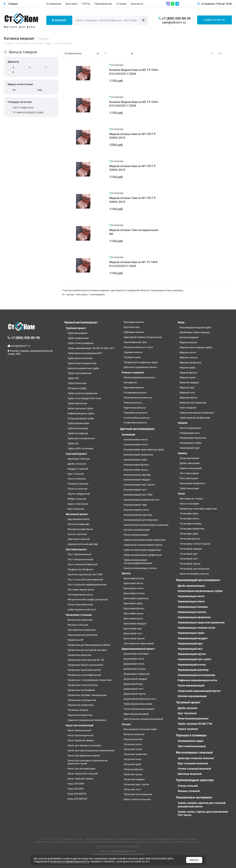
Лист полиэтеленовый (192, 746)
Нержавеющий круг (190, 644)
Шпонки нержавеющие (192, 696)
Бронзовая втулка (134, 578)
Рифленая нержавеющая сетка (197, 680)
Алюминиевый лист (135, 490)
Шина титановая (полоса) (194, 574)
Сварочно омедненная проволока (87, 720)
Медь (181, 322)
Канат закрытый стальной (83, 774)
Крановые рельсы (134, 387)
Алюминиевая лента (136, 439)
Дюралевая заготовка (136, 654)
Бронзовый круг (133, 629)
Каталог (59, 20)
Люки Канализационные (193, 718)
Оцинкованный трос (135, 342)
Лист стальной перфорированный (87, 585)
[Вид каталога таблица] (228, 54)
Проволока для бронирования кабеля (89, 645)
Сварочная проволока (80, 715)
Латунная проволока (135, 754)
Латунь (126, 724)
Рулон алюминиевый (136, 535)
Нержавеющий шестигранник (197, 675)
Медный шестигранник (193, 403)
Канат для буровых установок (84, 745)
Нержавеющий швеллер (193, 670)
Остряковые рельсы (135, 393)
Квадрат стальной (78, 469)
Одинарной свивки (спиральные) (143, 337)
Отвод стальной (188, 786)
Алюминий (128, 435)
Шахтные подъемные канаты (140, 367)
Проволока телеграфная (81, 690)
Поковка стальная (78, 484)
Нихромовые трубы (191, 443)
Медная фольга (188, 373)
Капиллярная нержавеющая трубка (200, 591)
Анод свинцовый (189, 458)
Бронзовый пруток (134, 638)
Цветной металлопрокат (137, 429)
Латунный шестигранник (138, 794)
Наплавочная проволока (82, 630)
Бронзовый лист (133, 633)
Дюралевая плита (134, 664)
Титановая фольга (190, 539)
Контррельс (130, 382)
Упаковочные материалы (194, 797)
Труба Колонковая (78, 428)
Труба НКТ (73, 378)
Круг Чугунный (187, 713)
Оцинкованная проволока (82, 635)
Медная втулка (188, 342)
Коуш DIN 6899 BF (77, 799)
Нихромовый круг (190, 448)
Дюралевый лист (134, 689)
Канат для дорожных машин (84, 755)
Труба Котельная (77, 383)
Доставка (71, 4)
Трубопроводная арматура (195, 780)
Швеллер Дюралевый (136, 714)
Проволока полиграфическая (84, 675)
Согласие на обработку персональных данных (118, 854)
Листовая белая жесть (80, 595)
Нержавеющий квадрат (193, 638)
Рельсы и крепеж (133, 372)
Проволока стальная (79, 615)
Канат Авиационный (79, 730)
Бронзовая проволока (136, 598)
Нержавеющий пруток (192, 654)
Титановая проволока (192, 529)
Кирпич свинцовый (191, 468)
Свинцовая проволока (192, 483)
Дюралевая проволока (137, 674)
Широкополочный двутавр (83, 544)
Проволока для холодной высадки (87, 650)
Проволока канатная (79, 655)
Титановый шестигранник (195, 569)
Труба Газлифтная (78, 433)
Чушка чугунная (188, 729)
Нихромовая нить (190, 433)
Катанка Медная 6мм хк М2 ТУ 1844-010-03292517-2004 (134, 72)
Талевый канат (132, 357)
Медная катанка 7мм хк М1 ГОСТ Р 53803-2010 (133, 200)
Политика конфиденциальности (118, 851)
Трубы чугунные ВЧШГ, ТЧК (195, 724)
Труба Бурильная (77, 403)
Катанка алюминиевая (137, 530)
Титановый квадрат (191, 549)
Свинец (182, 453)
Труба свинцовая (189, 488)
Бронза (126, 573)
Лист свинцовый (189, 473)
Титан (181, 494)
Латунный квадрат (134, 779)
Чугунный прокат (188, 702)
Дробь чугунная (188, 708)
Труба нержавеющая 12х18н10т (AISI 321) (91, 348)
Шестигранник (76, 509)
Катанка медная (189, 337)
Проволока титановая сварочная (198, 509)
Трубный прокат (76, 328)
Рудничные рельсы (135, 408)
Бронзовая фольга (134, 608)
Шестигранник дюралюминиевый (143, 719)
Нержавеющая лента (191, 596)
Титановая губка (189, 514)
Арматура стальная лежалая (196, 758)
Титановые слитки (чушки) (195, 544)
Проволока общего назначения (85, 665)
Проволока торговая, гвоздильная (87, 695)
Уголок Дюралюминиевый (139, 709)
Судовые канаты (133, 352)
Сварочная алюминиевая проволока (145, 540)
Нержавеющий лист (190, 649)
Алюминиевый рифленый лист (142, 500)
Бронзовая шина (133, 618)
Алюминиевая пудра (191, 741)
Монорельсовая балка (80, 529)
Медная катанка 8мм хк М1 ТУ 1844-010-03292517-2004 (134, 264)
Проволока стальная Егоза (83, 685)
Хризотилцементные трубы (83, 368)
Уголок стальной (77, 534)
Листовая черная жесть (81, 590)
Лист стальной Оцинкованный (85, 580)
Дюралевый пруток (135, 694)
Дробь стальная (77, 464)
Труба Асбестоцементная (82, 363)
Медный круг (187, 387)
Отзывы (122, 4)
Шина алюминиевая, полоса (140, 568)
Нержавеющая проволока (194, 617)
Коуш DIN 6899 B (77, 794)
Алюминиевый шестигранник (141, 520)
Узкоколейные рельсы (137, 418)
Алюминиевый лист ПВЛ (138, 495)
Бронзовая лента (133, 583)
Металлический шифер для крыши (88, 599)
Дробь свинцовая (190, 463)
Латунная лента (133, 744)
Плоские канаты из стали (138, 347)
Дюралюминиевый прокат (138, 649)
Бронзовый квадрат (135, 624)
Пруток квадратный (79, 494)
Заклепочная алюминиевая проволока (146, 525)
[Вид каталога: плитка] (212, 54)
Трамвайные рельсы (135, 413)
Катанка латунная (134, 734)
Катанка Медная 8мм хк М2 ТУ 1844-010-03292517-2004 (134, 104)
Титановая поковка (191, 524)
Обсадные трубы (77, 388)
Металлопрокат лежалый (194, 753)
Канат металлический (80, 725)
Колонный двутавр (78, 524)
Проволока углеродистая (82, 700)
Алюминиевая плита (136, 445)
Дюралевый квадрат (135, 679)
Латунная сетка (132, 759)
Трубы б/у (73, 443)
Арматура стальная (79, 459)
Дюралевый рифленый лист (140, 699)
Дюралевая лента (134, 659)
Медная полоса (188, 357)
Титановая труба (189, 534)
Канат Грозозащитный (80, 735)
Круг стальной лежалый (193, 763)
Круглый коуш (132, 327)
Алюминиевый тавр (135, 505)
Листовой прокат (76, 549)
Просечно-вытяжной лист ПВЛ (85, 574)
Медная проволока (190, 363)
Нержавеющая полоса (192, 612)
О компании (54, 4)
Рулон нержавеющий (191, 685)
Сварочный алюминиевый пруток (143, 545)
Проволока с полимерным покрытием (90, 680)
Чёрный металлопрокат (81, 322)
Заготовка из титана (191, 499)
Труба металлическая (80, 358)
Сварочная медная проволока (197, 413)
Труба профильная (78, 338)
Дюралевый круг (133, 684)
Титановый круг (189, 554)
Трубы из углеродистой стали (84, 398)
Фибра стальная (77, 499)
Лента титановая (189, 504)
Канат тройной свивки (80, 779)
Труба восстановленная (81, 438)
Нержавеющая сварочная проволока (201, 622)
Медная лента (188, 352)
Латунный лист (132, 789)
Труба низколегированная (83, 393)
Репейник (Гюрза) (78, 710)
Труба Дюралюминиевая (138, 704)
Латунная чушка (133, 774)
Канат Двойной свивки (81, 740)
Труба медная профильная (195, 418)
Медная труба (187, 368)
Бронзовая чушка (133, 613)
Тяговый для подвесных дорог (141, 362)
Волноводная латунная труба (140, 729)
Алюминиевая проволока (138, 455)
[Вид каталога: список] (220, 54)
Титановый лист (189, 559)
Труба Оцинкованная (80, 373)
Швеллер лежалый (190, 774)
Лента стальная (77, 479)
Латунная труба (132, 764)
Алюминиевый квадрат (137, 480)
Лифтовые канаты (134, 332)
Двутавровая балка (79, 519)
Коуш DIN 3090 (76, 784)
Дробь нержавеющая (191, 586)
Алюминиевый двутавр (137, 475)
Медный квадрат (189, 382)
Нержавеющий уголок (192, 665)
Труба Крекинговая (78, 423)
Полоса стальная (77, 489)
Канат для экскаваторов (81, 769)
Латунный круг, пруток (136, 784)
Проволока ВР (76, 640)
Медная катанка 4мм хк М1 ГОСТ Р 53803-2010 (133, 136)
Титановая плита (189, 519)
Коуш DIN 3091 (76, 789)
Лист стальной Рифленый (83, 564)
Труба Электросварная (80, 343)
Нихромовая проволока (193, 438)
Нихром (183, 423)
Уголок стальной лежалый (194, 769)
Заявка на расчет (215, 20)
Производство (103, 4)
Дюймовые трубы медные (195, 332)
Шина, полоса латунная (137, 799)
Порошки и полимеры (191, 735)
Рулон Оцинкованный (80, 604)
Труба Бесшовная (77, 333)
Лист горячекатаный (79, 554)
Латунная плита (133, 749)
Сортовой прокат (76, 454)
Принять (194, 860)
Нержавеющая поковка (193, 607)
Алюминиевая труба (135, 460)
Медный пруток (189, 398)
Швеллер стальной (79, 539)
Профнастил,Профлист (81, 569)
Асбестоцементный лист (82, 610)
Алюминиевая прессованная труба (144, 450)
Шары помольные (78, 504)
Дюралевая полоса (135, 669)
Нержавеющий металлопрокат (198, 580)
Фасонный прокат (77, 514)
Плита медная (188, 408)
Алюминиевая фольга (136, 465)
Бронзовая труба (133, 603)
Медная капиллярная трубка (196, 347)
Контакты (137, 4)
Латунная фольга (133, 769)
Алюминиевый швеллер (138, 515)
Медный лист (187, 393)
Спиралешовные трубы (81, 418)
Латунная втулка (133, 739)
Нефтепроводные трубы (81, 413)
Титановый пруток (190, 564)
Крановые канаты (134, 322)
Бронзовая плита (133, 588)
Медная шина (188, 377)
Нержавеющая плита (191, 601)
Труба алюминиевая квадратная (142, 550)
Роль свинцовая (189, 478)
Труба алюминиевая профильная (143, 555)
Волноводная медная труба (195, 327)
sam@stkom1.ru (174, 22)
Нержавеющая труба (191, 633)
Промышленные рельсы (138, 398)
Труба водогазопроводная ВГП (85, 353)
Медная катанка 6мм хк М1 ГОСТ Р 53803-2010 (133, 168)
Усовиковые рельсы (135, 423)
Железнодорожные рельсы (139, 377)
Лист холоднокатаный (80, 559)
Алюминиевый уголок (136, 510)
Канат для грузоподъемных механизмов (91, 750)
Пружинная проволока (80, 705)
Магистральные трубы (80, 408)
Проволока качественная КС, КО (86, 660)
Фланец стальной (189, 791)
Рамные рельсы (133, 403)
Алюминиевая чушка (136, 470)
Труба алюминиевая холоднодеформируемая (138, 562)
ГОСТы (86, 4)
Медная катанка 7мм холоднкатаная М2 (134, 232)
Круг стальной (76, 474)
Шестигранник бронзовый (139, 643)
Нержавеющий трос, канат (195, 659)
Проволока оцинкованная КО (84, 670)
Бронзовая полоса (134, 593)
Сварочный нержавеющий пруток (199, 691)
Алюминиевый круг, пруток (139, 485)
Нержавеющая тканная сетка (197, 628)
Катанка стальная (78, 625)
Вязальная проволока (80, 620)
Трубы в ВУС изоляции (80, 448)
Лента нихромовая (190, 428)
